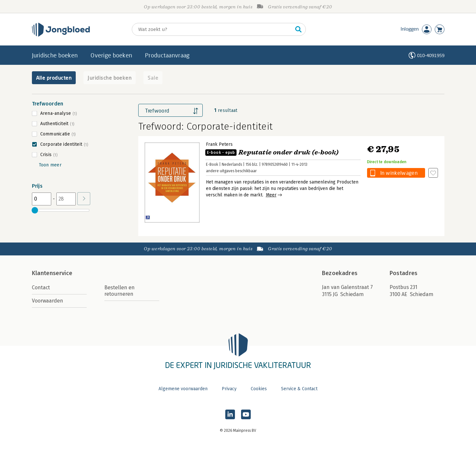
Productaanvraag (167, 55)
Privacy (229, 389)
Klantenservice (52, 273)
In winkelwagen (399, 173)
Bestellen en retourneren (120, 291)
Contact (41, 288)
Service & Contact (299, 389)
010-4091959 (431, 55)
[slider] (35, 210)
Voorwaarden (48, 301)
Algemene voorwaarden (183, 389)
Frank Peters (219, 144)
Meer (271, 195)
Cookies (259, 389)
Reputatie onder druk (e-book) (272, 152)
